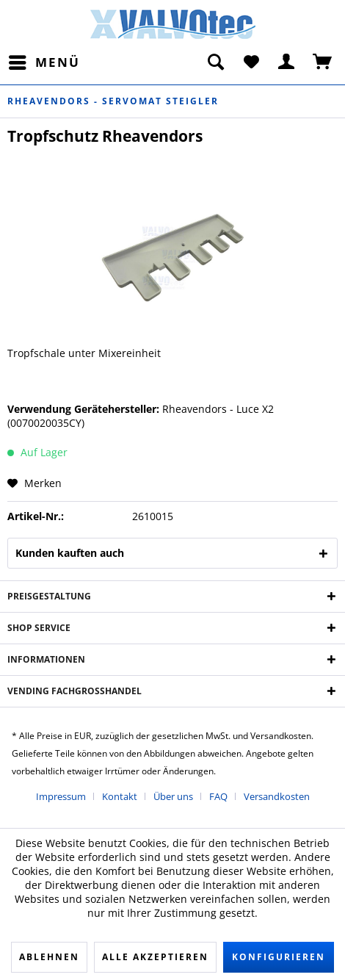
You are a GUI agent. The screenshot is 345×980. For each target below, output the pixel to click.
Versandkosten (277, 796)
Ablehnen (49, 957)
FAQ (218, 796)
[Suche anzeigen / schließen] (215, 62)
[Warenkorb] (323, 62)
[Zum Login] (287, 62)
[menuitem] (44, 62)
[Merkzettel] (251, 62)
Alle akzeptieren (155, 957)
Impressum (61, 796)
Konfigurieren (279, 957)
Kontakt (120, 796)
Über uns (173, 796)
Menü (44, 61)
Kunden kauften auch (70, 553)
